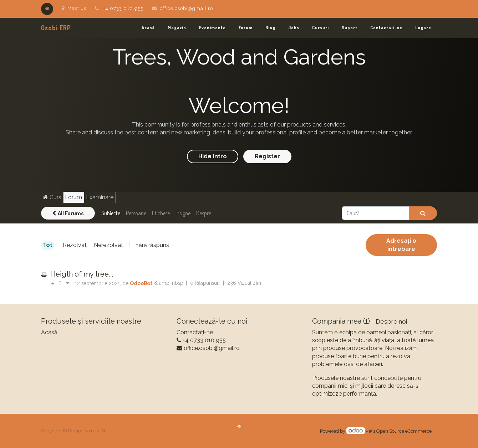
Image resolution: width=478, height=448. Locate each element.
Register (267, 156)
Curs (52, 197)
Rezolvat (75, 245)
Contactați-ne (195, 332)
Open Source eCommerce (404, 431)
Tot (48, 245)
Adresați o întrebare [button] (401, 245)
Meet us (74, 8)
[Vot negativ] (68, 283)
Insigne (183, 213)
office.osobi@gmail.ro (186, 8)
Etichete (161, 213)
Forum (73, 197)
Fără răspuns (152, 245)
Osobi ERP (56, 28)
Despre (204, 213)
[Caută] (423, 213)
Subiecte (111, 213)
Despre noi (391, 321)
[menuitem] (148, 28)
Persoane (136, 213)
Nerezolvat (108, 245)
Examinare (100, 197)
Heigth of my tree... (82, 274)
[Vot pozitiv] (54, 283)
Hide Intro (213, 156)
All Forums (68, 213)
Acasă (49, 332)
